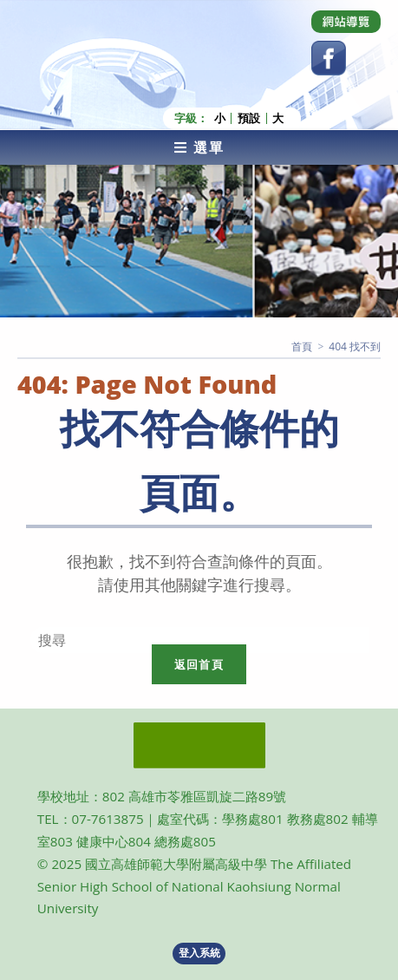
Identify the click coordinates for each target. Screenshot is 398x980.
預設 (249, 118)
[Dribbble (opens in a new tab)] (346, 22)
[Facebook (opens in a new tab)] (329, 58)
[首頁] (302, 346)
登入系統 (199, 953)
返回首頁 (199, 664)
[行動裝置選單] (199, 147)
